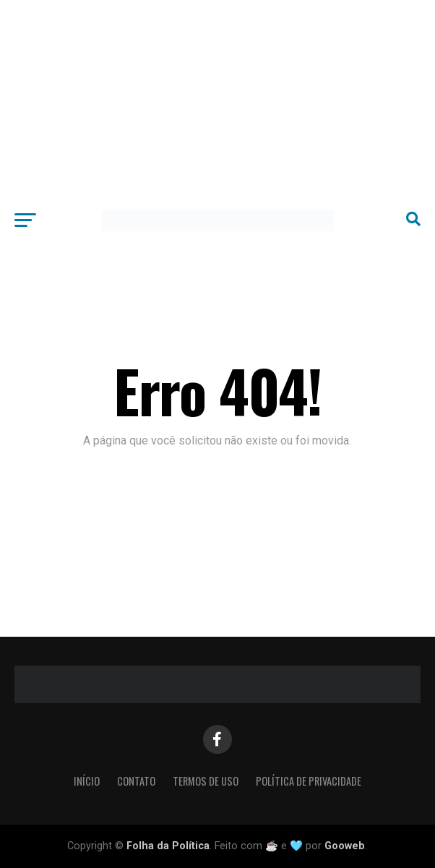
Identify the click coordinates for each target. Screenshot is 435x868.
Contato (136, 781)
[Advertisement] (217, 101)
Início (87, 781)
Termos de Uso (206, 781)
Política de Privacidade (309, 781)
